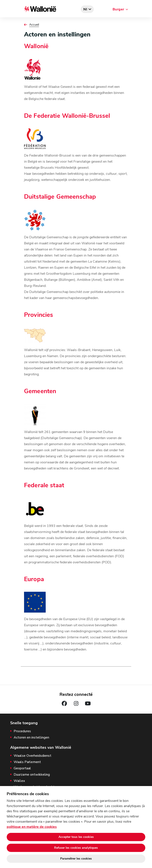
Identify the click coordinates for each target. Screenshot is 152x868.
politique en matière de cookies (32, 827)
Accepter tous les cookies (76, 837)
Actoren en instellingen (31, 738)
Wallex (19, 781)
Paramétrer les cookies (76, 859)
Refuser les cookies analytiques (76, 848)
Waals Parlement (27, 762)
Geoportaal (22, 768)
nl (85, 9)
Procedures (22, 731)
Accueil (34, 25)
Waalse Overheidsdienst (32, 756)
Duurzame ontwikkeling (32, 775)
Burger (118, 9)
